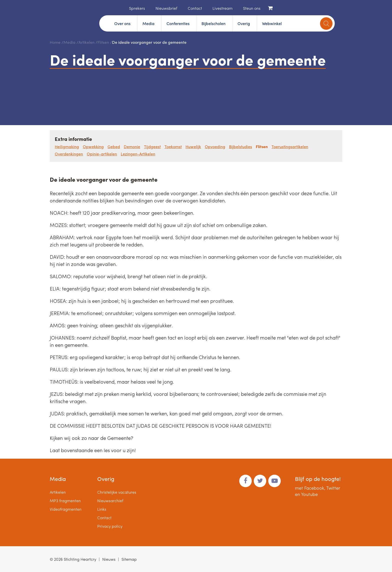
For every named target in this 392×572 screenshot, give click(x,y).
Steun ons (252, 8)
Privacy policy (110, 526)
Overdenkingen (69, 154)
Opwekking (93, 147)
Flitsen (103, 42)
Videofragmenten (66, 509)
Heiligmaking (67, 147)
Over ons (122, 23)
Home (121, 8)
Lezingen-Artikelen (138, 154)
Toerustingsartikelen (290, 147)
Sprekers (137, 8)
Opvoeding (215, 147)
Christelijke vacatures (117, 492)
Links (102, 509)
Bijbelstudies (240, 147)
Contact (195, 8)
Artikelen (86, 42)
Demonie (132, 147)
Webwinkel (272, 23)
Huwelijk (193, 147)
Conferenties (178, 23)
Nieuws (109, 559)
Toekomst (173, 147)
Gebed (114, 147)
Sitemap (129, 559)
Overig (244, 23)
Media (148, 23)
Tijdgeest (152, 147)
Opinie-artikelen (102, 154)
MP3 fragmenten (65, 501)
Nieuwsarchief (110, 501)
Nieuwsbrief (166, 8)
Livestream (222, 8)
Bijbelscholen (213, 23)
